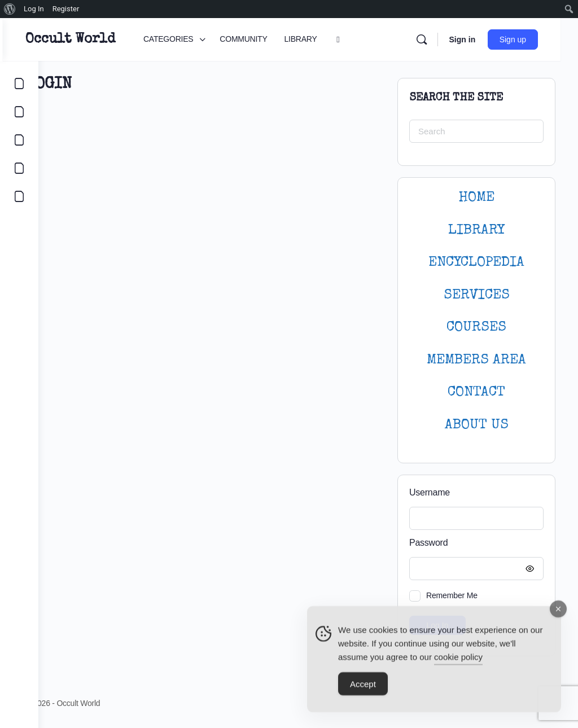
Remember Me (452, 595)
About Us (477, 425)
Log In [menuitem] (34, 9)
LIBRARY (476, 231)
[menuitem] (10, 9)
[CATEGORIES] (19, 84)
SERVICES (477, 295)
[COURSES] (19, 168)
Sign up (530, 40)
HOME (476, 198)
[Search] (439, 40)
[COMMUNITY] (19, 112)
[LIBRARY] (19, 140)
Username (430, 492)
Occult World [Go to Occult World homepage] (106, 40)
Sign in (480, 40)
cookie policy (458, 661)
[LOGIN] (19, 196)
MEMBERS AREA (476, 360)
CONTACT (476, 392)
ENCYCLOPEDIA (476, 263)
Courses (476, 328)
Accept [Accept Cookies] (363, 688)
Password (474, 543)
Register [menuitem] (66, 9)
